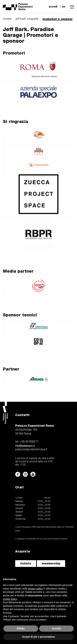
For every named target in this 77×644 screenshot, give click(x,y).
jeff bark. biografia (27, 19)
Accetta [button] (56, 628)
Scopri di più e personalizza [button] (38, 637)
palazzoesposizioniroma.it (31, 450)
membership (51, 563)
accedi (53, 7)
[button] (71, 7)
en (64, 7)
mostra (7, 19)
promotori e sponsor (58, 19)
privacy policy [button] (35, 589)
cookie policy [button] (10, 599)
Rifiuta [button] (21, 628)
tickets (26, 563)
